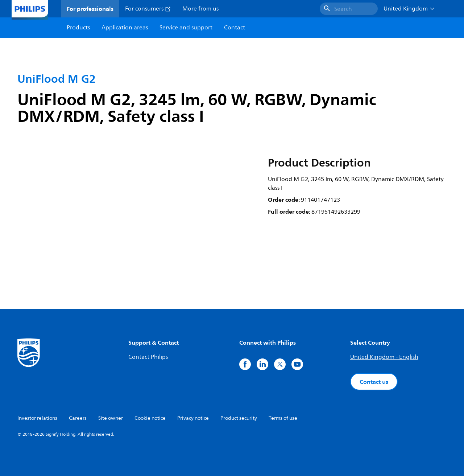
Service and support (186, 28)
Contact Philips (148, 357)
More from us (200, 9)
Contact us (374, 382)
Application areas (125, 28)
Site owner (111, 418)
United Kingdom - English (384, 357)
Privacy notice (193, 418)
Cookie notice (150, 418)
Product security (239, 418)
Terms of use (283, 418)
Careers (78, 418)
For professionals (90, 9)
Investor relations (37, 418)
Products (78, 28)
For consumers (148, 9)
